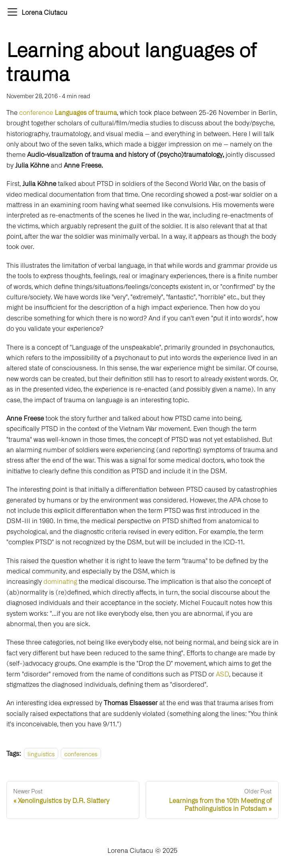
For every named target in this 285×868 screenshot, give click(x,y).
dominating (61, 581)
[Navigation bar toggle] (12, 12)
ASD (223, 674)
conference (68, 112)
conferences (81, 753)
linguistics (41, 753)
